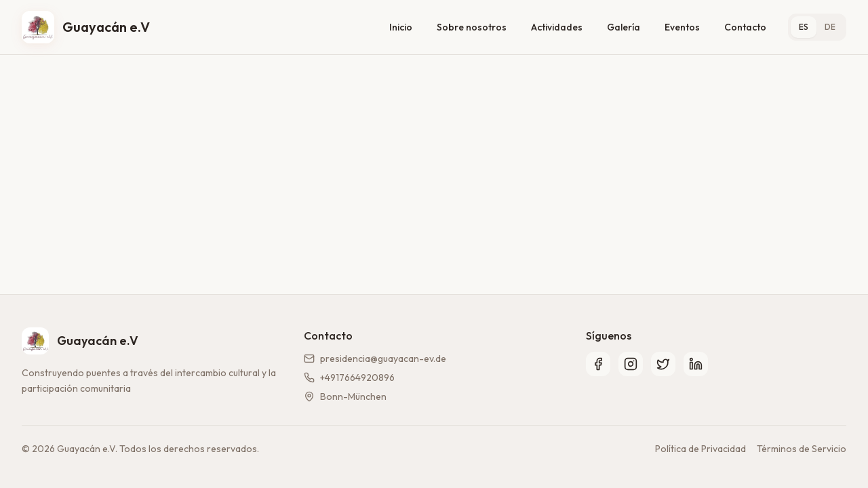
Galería (624, 27)
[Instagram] (631, 364)
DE (830, 27)
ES (804, 27)
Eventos (682, 27)
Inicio (401, 27)
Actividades (557, 27)
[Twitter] (663, 364)
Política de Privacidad (701, 449)
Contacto (745, 27)
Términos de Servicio (802, 449)
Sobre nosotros (472, 27)
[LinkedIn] (696, 364)
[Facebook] (598, 364)
